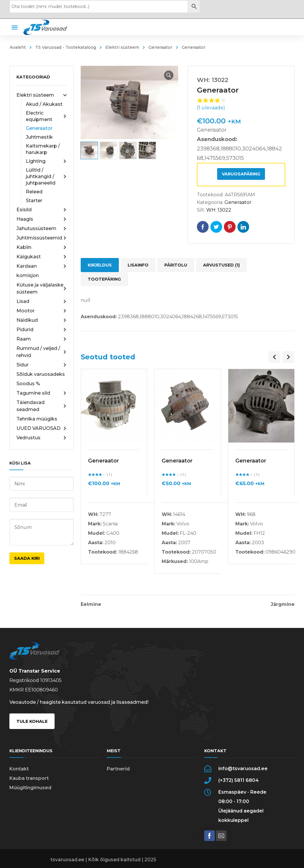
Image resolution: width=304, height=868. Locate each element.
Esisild (42, 210)
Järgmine (283, 604)
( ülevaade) (211, 108)
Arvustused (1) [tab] (221, 265)
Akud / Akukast (44, 104)
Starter (34, 201)
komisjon (28, 275)
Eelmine (91, 604)
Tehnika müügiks (37, 419)
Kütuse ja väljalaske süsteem (42, 288)
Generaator (160, 47)
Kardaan (42, 266)
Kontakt (19, 769)
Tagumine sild (42, 393)
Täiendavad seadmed (42, 406)
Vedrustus (42, 438)
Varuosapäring (241, 174)
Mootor (42, 311)
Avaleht (18, 47)
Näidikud (42, 320)
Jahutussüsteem (42, 229)
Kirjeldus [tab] (100, 265)
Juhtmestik (39, 137)
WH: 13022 (219, 210)
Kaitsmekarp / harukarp (43, 149)
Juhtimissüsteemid (42, 238)
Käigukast (42, 257)
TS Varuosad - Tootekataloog (66, 47)
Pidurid (42, 330)
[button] (169, 75)
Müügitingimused (30, 788)
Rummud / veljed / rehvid (42, 352)
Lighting (46, 161)
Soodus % (28, 384)
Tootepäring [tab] (104, 279)
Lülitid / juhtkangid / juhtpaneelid (46, 176)
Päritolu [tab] (176, 265)
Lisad (42, 301)
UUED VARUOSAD (42, 428)
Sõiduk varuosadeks (41, 374)
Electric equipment (46, 116)
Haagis (42, 219)
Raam (42, 339)
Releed (34, 192)
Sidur (42, 365)
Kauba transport (29, 778)
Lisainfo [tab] (138, 265)
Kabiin (42, 247)
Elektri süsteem (122, 47)
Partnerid (118, 769)
